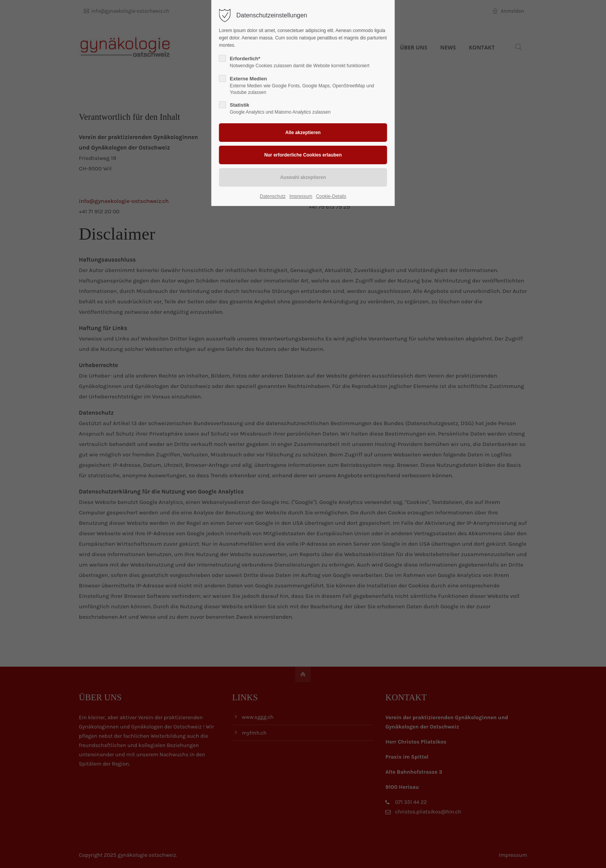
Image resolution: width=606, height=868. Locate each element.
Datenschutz (273, 196)
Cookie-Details (331, 196)
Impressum (301, 196)
